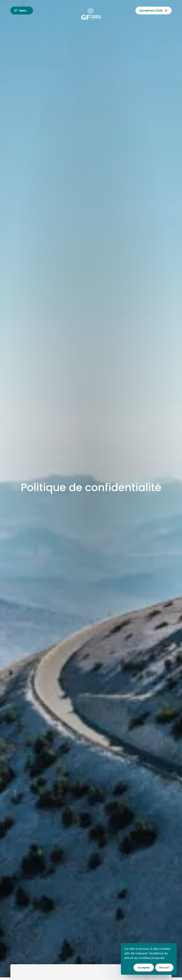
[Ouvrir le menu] (22, 11)
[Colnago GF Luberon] (91, 14)
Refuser (164, 968)
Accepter (144, 968)
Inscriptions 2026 (154, 11)
